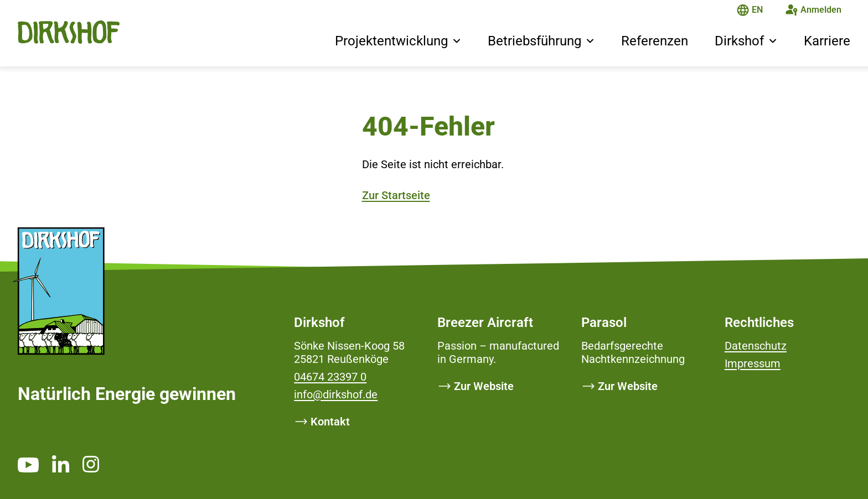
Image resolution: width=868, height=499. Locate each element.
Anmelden (821, 10)
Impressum (753, 363)
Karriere (827, 41)
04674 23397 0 (330, 377)
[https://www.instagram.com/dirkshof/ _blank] (91, 464)
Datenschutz (756, 346)
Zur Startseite (396, 195)
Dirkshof (739, 41)
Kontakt (330, 422)
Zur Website (484, 386)
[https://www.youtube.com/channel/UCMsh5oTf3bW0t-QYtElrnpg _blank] (28, 465)
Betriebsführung (534, 41)
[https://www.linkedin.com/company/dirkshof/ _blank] (61, 464)
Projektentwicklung (391, 41)
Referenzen (655, 41)
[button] (457, 42)
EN (757, 10)
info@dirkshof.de (336, 394)
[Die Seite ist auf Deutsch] (743, 11)
